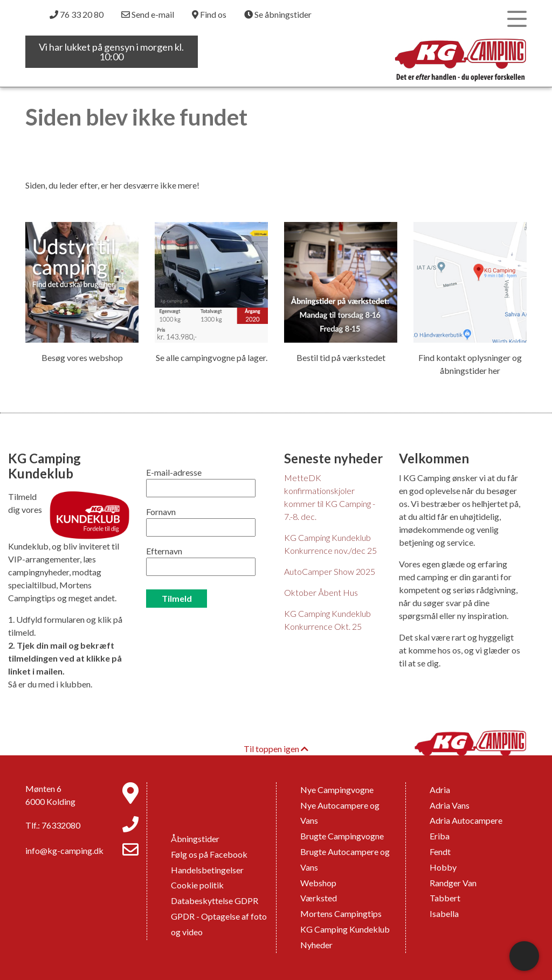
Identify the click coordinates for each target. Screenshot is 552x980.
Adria (440, 790)
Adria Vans (450, 805)
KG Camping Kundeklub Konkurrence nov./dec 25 (330, 544)
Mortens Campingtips (341, 913)
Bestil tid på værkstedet (341, 357)
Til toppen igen (276, 749)
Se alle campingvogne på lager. (212, 357)
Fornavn (161, 512)
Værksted (319, 898)
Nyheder (316, 945)
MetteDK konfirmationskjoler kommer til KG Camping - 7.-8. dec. (330, 497)
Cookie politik (197, 885)
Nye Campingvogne (337, 790)
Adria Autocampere (466, 820)
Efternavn (164, 551)
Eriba (440, 836)
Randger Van (453, 883)
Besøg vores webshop (82, 357)
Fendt (440, 852)
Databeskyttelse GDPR (215, 901)
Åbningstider (195, 839)
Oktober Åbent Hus (321, 592)
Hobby (443, 867)
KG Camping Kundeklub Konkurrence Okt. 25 (327, 620)
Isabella (444, 913)
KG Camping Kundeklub (345, 929)
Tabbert (445, 898)
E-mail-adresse (174, 472)
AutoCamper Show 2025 (330, 571)
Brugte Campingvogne (342, 836)
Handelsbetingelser (207, 870)
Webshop (318, 883)
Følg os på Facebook (209, 854)
